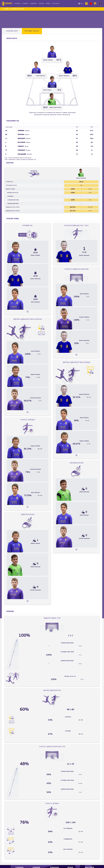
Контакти (56, 4)
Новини (25, 4)
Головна (17, 4)
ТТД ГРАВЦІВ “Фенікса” (32, 31)
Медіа (48, 4)
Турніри (41, 4)
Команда (33, 4)
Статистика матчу (12, 31)
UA (81, 4)
